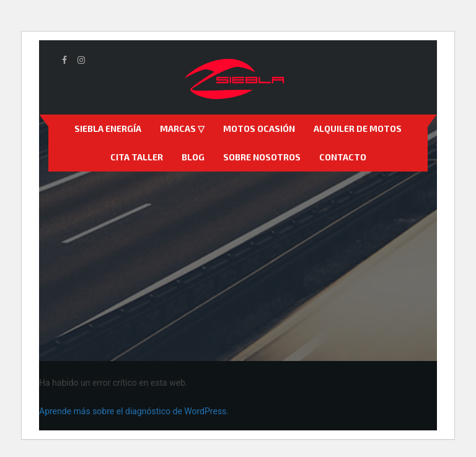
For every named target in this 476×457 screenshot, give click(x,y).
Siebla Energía (108, 128)
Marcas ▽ (182, 128)
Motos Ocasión (259, 128)
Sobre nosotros (262, 157)
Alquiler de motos (358, 128)
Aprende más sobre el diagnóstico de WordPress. (134, 411)
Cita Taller (137, 157)
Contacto (343, 157)
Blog (193, 157)
